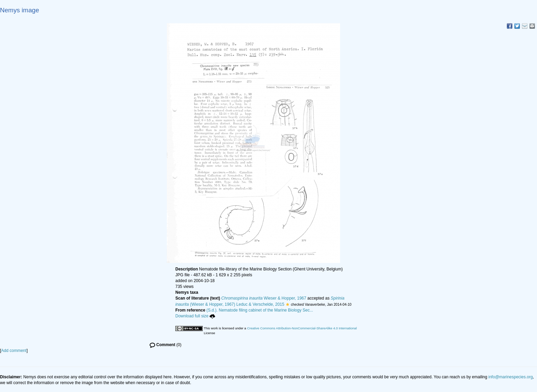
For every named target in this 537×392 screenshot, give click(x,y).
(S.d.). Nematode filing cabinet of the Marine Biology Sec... (260, 310)
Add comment (14, 351)
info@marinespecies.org (511, 377)
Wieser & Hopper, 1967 (264, 298)
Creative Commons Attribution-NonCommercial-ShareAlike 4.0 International (302, 328)
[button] (288, 304)
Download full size (195, 316)
